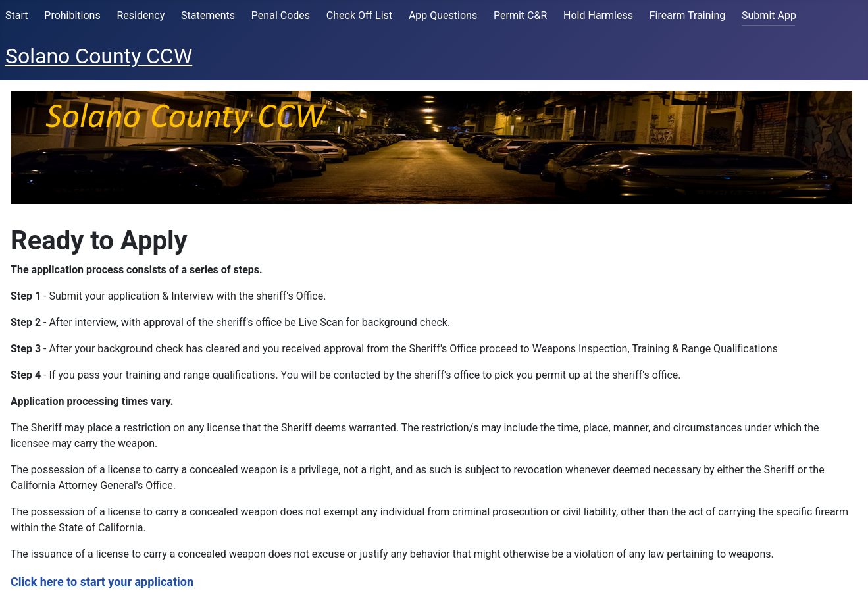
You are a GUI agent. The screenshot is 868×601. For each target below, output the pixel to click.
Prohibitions (72, 15)
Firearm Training (688, 15)
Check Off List (359, 15)
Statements (208, 15)
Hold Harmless (598, 15)
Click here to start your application (102, 582)
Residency (140, 15)
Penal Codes (281, 15)
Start (16, 15)
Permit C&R (520, 15)
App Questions (443, 15)
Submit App (769, 15)
